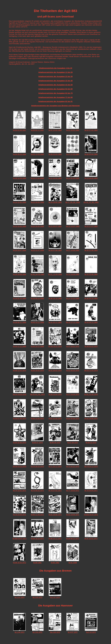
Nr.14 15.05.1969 (19, 202)
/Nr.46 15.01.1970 (55, 346)
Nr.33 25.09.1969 (91, 274)
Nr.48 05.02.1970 (91, 346)
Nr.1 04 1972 (19, 632)
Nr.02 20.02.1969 (73, 130)
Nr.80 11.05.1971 (37, 515)
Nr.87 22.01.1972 (91, 539)
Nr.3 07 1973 (55, 597)
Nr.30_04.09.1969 (37, 274)
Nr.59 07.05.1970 (19, 418)
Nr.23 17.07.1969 (91, 226)
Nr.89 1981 (37, 563)
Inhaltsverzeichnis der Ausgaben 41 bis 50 (56, 85)
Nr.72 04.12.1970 (73, 466)
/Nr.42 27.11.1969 (73, 322)
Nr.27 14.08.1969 (73, 250)
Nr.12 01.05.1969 (73, 178)
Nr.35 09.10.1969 (37, 298)
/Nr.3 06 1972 (55, 632)
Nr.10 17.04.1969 (37, 178)
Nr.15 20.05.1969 (37, 202)
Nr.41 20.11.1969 (55, 322)
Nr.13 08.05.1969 (91, 178)
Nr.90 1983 (55, 563)
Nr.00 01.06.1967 (19, 130)
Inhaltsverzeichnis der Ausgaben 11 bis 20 (56, 72)
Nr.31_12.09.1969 (55, 274)
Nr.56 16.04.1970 (55, 394)
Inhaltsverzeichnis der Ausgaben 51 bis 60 (56, 89)
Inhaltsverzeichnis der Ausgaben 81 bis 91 (56, 101)
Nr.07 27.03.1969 (73, 154)
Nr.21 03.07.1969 (55, 226)
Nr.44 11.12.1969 (19, 346)
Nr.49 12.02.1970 (19, 370)
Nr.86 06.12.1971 (73, 539)
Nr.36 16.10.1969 (55, 298)
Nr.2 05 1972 (37, 632)
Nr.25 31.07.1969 (37, 250)
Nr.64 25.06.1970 (19, 443)
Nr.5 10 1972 (91, 632)
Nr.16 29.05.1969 (55, 202)
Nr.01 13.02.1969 (55, 130)
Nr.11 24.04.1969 (55, 178)
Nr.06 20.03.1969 (55, 154)
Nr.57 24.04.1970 (73, 394)
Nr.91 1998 (73, 563)
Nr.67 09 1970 (73, 443)
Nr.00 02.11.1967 (37, 130)
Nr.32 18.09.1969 (73, 274)
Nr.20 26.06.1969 (37, 226)
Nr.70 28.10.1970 (37, 466)
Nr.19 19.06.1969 (19, 226)
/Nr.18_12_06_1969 (91, 202)
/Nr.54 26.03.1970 (19, 394)
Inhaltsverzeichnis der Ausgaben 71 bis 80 (56, 97)
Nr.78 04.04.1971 (91, 491)
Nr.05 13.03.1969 (37, 154)
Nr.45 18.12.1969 (37, 346)
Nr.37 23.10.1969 (73, 298)
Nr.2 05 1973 (37, 597)
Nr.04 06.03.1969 (19, 154)
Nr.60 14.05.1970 (37, 418)
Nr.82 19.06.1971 (73, 515)
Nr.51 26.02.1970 (55, 370)
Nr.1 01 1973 (19, 597)
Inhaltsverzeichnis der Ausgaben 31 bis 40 (56, 81)
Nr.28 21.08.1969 (91, 250)
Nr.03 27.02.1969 (91, 130)
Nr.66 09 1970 (55, 443)
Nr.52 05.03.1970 (73, 370)
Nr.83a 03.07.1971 (91, 515)
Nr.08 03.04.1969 (91, 154)
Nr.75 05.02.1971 (37, 491)
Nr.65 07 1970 (37, 443)
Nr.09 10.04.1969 (19, 178)
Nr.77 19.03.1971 (73, 491)
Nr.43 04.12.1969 (91, 322)
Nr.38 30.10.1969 (91, 298)
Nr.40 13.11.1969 (37, 322)
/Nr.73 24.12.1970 (91, 466)
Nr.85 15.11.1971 (55, 539)
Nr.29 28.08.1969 (19, 274)
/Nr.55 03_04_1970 (37, 394)
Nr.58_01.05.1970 (91, 394)
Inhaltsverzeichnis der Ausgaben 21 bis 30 (56, 76)
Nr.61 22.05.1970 (55, 418)
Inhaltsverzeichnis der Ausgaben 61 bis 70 (56, 93)
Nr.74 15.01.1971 (19, 491)
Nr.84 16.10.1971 (37, 539)
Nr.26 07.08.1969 (55, 250)
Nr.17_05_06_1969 (73, 202)
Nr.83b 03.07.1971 (19, 539)
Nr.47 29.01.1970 (73, 346)
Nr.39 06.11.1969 (19, 322)
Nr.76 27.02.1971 (55, 491)
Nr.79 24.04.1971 (19, 515)
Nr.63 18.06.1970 (91, 418)
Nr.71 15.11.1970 (55, 466)
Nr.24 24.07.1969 (19, 250)
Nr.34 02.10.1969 (19, 298)
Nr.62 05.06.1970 (73, 418)
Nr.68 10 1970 (91, 443)
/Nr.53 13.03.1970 (91, 370)
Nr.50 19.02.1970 (37, 370)
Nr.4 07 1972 (73, 632)
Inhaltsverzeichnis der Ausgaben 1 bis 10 (55, 68)
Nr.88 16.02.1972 (19, 563)
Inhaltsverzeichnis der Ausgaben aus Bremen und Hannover (55, 106)
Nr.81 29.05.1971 (55, 515)
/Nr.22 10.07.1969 (73, 226)
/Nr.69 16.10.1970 (19, 466)
